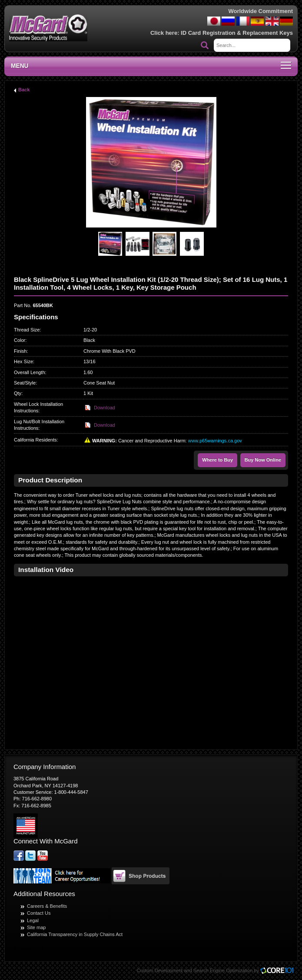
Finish (20, 351)
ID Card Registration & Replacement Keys (237, 33)
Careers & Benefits (47, 906)
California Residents (35, 440)
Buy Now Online (263, 460)
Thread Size (27, 330)
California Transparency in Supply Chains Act (75, 934)
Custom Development (160, 970)
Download (105, 408)
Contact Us (39, 913)
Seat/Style (25, 383)
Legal (33, 920)
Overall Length (30, 372)
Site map (36, 927)
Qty (18, 393)
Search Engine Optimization (223, 970)
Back (24, 90)
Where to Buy (217, 460)
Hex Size (23, 361)
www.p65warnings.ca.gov (215, 441)
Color (20, 340)
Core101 (279, 971)
